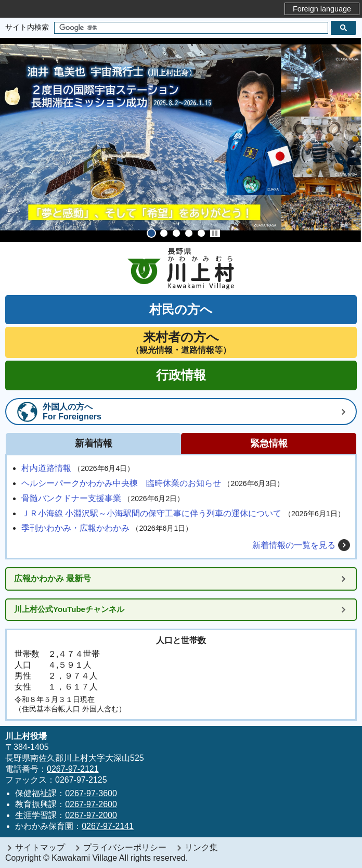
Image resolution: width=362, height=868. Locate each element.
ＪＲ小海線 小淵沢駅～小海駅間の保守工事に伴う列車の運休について (151, 513)
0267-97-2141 (108, 826)
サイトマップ (40, 847)
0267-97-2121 (73, 769)
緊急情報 (269, 443)
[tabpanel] (181, 140)
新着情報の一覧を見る (294, 545)
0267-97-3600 (91, 793)
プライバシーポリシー (125, 847)
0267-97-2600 (91, 804)
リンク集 (201, 847)
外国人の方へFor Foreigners (72, 412)
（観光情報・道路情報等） (181, 342)
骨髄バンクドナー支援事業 (71, 498)
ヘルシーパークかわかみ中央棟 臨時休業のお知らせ (121, 483)
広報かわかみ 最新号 (53, 578)
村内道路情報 (46, 468)
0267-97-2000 (91, 815)
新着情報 (94, 443)
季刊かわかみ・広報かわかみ (75, 528)
